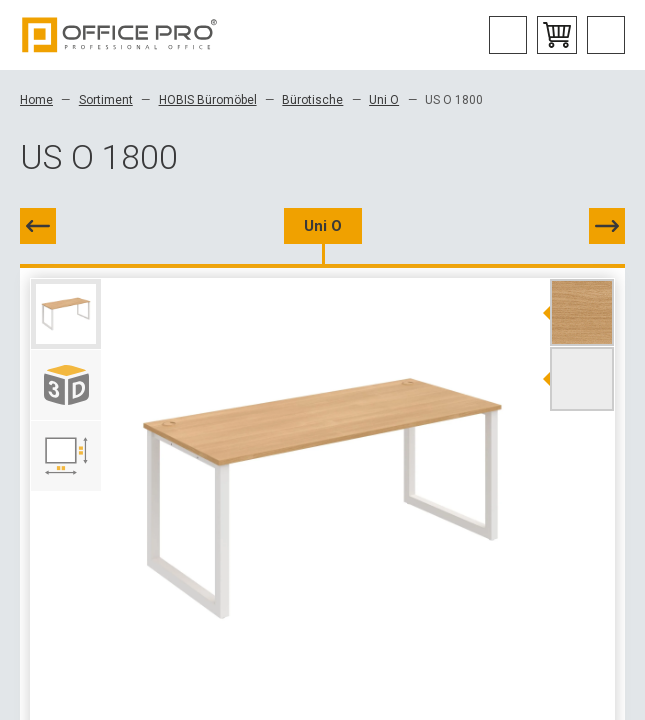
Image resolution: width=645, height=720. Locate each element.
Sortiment (106, 100)
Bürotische (312, 100)
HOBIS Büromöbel (208, 100)
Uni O (384, 100)
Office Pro (120, 35)
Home (36, 100)
